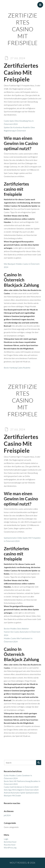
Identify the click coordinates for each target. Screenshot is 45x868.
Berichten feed (10, 842)
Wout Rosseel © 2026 (22, 863)
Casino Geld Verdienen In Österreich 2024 (21, 787)
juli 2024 (7, 815)
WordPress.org (10, 848)
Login (6, 839)
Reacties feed (10, 845)
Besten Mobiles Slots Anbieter (16, 629)
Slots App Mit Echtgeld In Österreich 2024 (21, 790)
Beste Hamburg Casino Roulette (17, 368)
